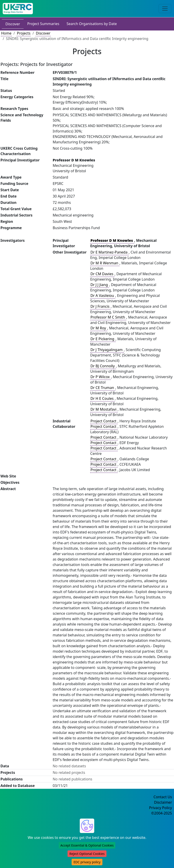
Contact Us (163, 797)
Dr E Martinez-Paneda (109, 252)
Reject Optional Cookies (87, 854)
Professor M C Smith (108, 317)
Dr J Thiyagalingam (107, 350)
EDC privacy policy (87, 862)
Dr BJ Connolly (103, 366)
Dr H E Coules (102, 398)
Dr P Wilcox (100, 377)
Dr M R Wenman (105, 263)
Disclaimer (163, 802)
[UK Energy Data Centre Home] (18, 9)
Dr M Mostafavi (104, 409)
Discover (13, 24)
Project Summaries (43, 24)
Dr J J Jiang (100, 285)
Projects (24, 33)
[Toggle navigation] (165, 9)
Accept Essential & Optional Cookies (87, 845)
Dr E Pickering (103, 339)
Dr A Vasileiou (103, 296)
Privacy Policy (161, 808)
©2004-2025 (162, 813)
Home (6, 33)
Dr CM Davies (102, 274)
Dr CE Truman (103, 388)
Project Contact (104, 421)
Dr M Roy (99, 328)
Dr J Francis (100, 306)
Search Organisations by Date (92, 24)
